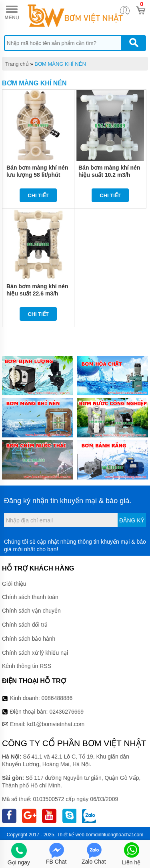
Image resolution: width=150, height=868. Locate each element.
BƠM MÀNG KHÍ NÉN (60, 64)
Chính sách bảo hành (29, 639)
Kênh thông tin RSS (27, 666)
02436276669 (66, 712)
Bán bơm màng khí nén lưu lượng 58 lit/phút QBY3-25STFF (37, 175)
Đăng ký (132, 520)
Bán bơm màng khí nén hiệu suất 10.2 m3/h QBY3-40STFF (109, 175)
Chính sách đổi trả (25, 625)
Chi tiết (38, 195)
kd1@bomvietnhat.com (56, 724)
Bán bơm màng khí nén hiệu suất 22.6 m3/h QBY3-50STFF (37, 293)
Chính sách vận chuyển (31, 611)
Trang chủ (17, 64)
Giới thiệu (14, 584)
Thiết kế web (71, 835)
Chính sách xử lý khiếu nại (35, 653)
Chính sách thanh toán (30, 597)
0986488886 (57, 698)
